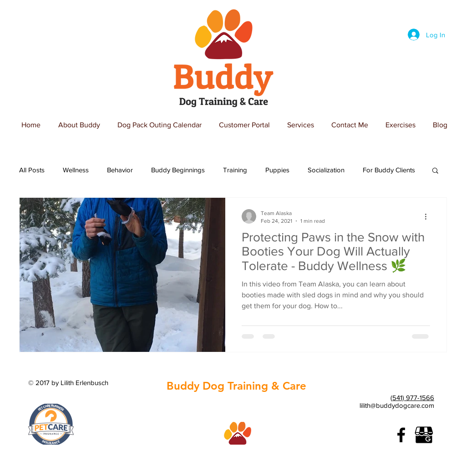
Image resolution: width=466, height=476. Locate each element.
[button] (301, 125)
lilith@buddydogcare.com (397, 405)
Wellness (76, 170)
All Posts (32, 170)
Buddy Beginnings (178, 170)
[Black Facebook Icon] (401, 435)
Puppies (277, 170)
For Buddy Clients (389, 170)
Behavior (120, 170)
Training (235, 170)
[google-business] (424, 435)
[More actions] (429, 216)
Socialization (326, 170)
